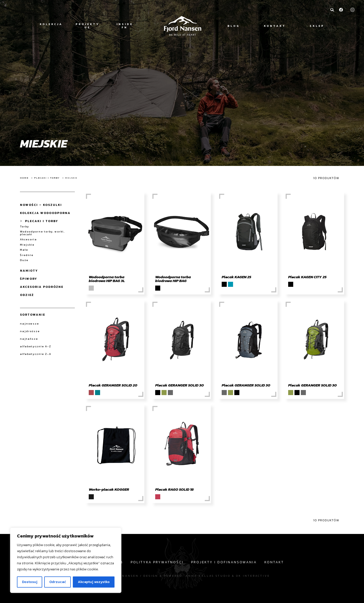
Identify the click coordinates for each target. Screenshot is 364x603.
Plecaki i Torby (47, 178)
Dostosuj (30, 582)
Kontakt (275, 26)
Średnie (27, 255)
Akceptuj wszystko (94, 582)
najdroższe (30, 331)
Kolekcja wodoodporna (45, 213)
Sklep (317, 26)
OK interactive (253, 576)
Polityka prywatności (157, 562)
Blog (234, 26)
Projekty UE (87, 26)
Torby (25, 227)
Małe (24, 250)
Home (24, 178)
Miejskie (27, 245)
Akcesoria (28, 239)
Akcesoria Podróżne (42, 287)
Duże (24, 260)
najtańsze (29, 339)
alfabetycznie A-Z (36, 346)
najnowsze (29, 324)
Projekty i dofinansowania (224, 562)
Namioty (29, 271)
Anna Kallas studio (208, 576)
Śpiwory (29, 279)
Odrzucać (58, 582)
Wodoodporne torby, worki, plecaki (42, 233)
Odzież (27, 295)
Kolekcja (51, 24)
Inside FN (125, 26)
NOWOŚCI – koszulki (41, 205)
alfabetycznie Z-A (36, 354)
